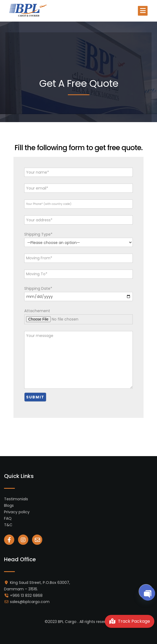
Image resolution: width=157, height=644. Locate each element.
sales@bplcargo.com (30, 602)
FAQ (8, 518)
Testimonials (16, 499)
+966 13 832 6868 (26, 595)
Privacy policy (17, 512)
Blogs (9, 505)
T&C (8, 525)
